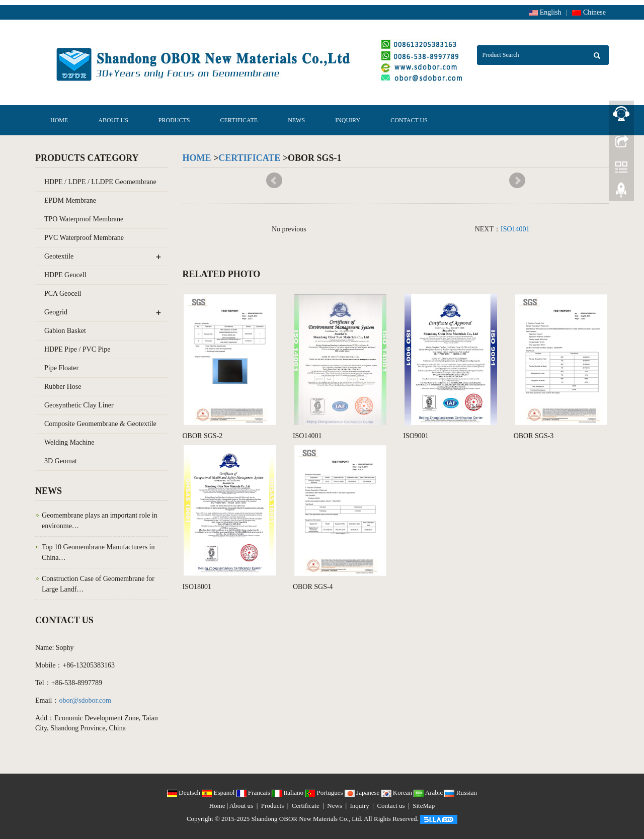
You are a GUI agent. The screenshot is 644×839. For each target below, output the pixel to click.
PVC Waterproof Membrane (84, 238)
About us (113, 120)
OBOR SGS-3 (534, 436)
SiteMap (424, 806)
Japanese (363, 792)
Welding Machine (69, 442)
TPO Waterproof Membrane (84, 219)
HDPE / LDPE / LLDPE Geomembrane (100, 182)
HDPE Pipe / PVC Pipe (77, 349)
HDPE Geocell (65, 275)
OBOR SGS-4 (313, 587)
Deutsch (184, 792)
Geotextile (59, 256)
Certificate (239, 120)
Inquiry (348, 120)
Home (59, 120)
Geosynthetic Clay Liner (79, 405)
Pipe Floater (61, 368)
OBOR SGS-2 (203, 436)
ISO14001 (515, 229)
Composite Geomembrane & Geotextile (100, 424)
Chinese (589, 12)
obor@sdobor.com (85, 700)
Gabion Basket (65, 331)
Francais (254, 792)
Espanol (219, 792)
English (545, 12)
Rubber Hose (63, 387)
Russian (460, 792)
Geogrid (56, 312)
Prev (274, 181)
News (296, 120)
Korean (398, 792)
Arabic (429, 792)
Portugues (325, 792)
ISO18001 (197, 587)
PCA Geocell (63, 293)
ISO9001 (416, 436)
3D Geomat (61, 461)
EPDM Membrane (70, 200)
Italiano (288, 792)
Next (517, 181)
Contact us (409, 120)
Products (174, 120)
